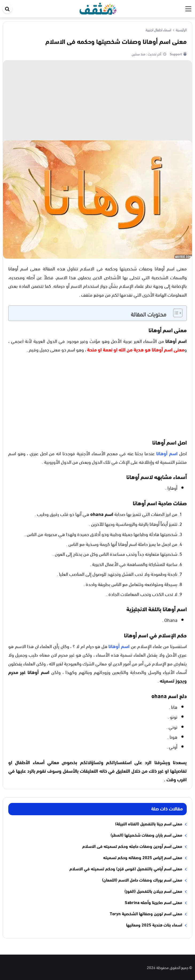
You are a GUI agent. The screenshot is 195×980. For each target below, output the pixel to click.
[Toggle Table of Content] (175, 313)
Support (175, 54)
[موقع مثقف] (98, 8)
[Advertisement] (97, 100)
